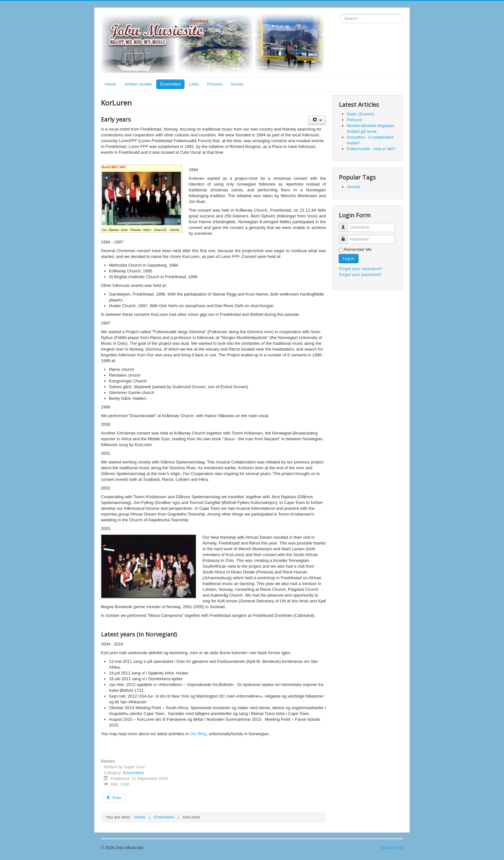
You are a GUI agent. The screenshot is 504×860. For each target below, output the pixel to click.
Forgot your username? (360, 269)
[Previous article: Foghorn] (113, 798)
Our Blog (198, 734)
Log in (349, 258)
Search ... (340, 14)
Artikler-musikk (138, 84)
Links (194, 84)
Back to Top (392, 848)
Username (346, 225)
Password (346, 237)
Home (110, 84)
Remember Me (358, 249)
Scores (237, 84)
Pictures (215, 84)
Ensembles (170, 84)
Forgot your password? (360, 274)
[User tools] (317, 120)
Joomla (354, 187)
